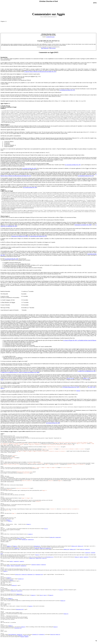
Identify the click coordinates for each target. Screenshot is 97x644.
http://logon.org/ (45, 48)
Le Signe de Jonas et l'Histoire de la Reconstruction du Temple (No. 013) (40, 72)
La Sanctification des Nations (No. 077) (38, 236)
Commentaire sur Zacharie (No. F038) (83, 225)
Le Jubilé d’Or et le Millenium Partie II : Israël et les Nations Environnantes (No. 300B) (20, 372)
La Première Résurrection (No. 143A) (71, 387)
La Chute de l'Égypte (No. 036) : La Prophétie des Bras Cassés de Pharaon (80, 340)
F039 (2, 380)
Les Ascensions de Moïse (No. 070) (73, 165)
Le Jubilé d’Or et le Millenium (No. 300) (86, 371)
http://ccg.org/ (53, 48)
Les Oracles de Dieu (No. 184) (29, 168)
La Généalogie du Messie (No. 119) (67, 90)
